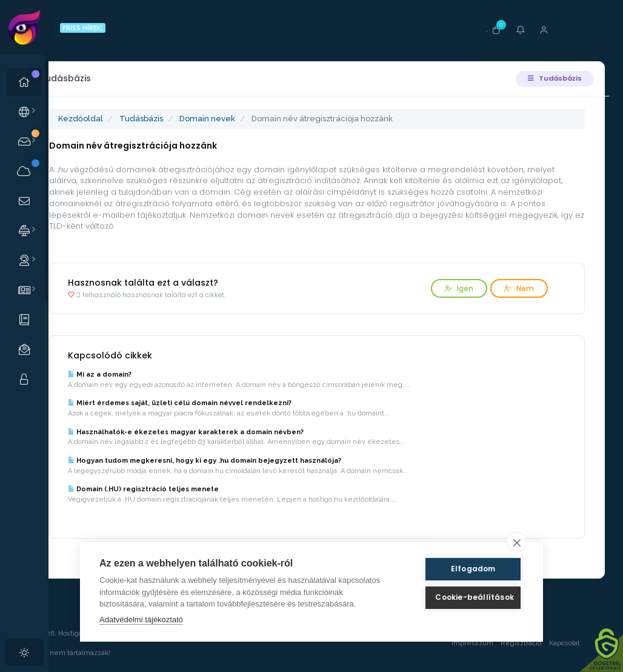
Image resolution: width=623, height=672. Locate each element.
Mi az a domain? (142, 375)
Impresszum (468, 643)
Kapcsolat (571, 643)
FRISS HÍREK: (120, 28)
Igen (454, 288)
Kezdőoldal (123, 119)
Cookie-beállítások (465, 597)
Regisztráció (517, 643)
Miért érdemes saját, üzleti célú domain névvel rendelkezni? (222, 403)
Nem (514, 288)
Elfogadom (465, 569)
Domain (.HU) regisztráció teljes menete (186, 489)
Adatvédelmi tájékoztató (141, 620)
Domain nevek (250, 119)
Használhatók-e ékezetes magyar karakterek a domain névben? (228, 432)
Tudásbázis (550, 78)
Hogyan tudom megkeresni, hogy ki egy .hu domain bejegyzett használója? (247, 461)
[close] (517, 542)
